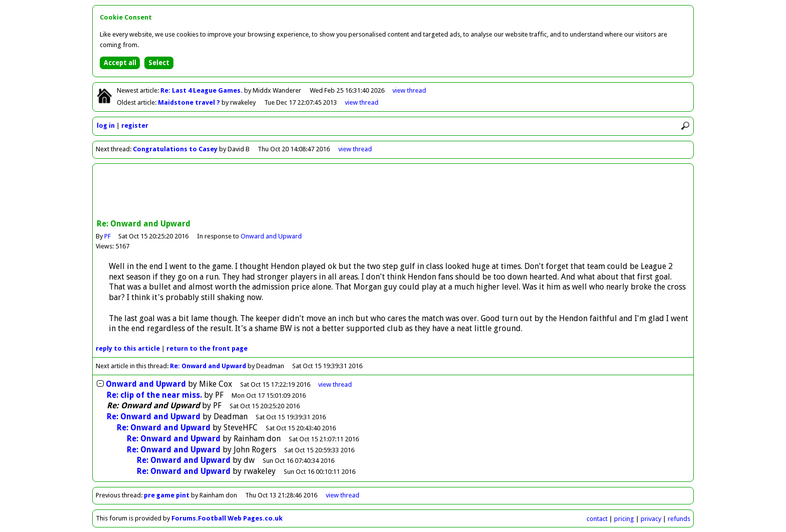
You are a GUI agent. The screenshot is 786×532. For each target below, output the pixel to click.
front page (207, 348)
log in (106, 125)
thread (335, 384)
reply (128, 348)
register (135, 125)
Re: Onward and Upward (208, 366)
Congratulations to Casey (175, 149)
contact (597, 519)
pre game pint (167, 495)
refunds (679, 519)
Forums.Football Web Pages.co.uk (227, 518)
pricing (624, 519)
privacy (651, 519)
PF (108, 236)
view (409, 90)
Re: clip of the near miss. (154, 395)
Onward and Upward (272, 236)
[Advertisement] (393, 192)
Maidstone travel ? (190, 102)
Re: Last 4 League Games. (202, 90)
